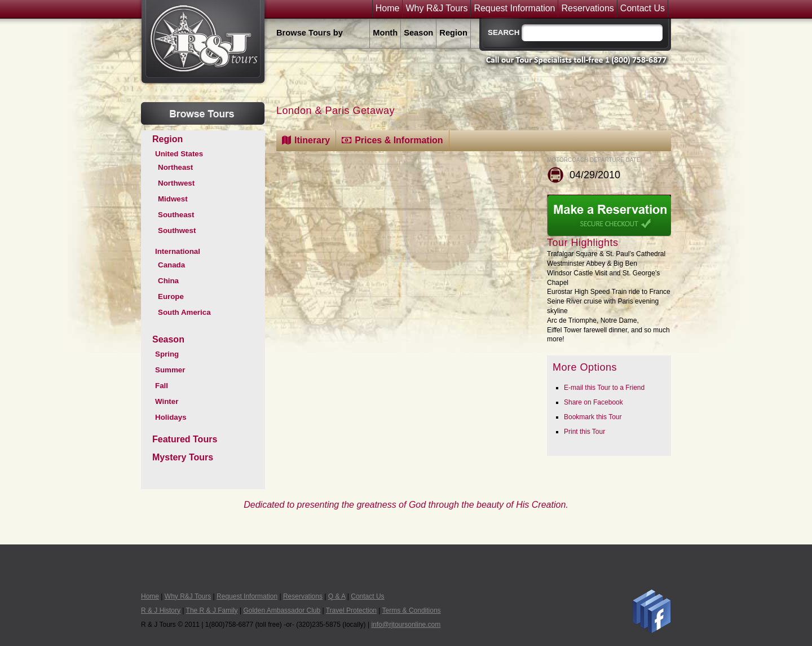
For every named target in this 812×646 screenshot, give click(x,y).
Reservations (587, 8)
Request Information (514, 8)
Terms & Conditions (412, 610)
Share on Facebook (593, 402)
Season (418, 33)
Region (453, 33)
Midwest (173, 199)
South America (184, 312)
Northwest (176, 183)
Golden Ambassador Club (282, 610)
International (178, 251)
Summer (170, 370)
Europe (171, 296)
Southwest (177, 230)
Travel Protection (351, 610)
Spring (167, 354)
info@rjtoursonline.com (406, 625)
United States (179, 154)
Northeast (175, 167)
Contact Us (643, 8)
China (168, 281)
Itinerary (312, 140)
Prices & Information (399, 140)
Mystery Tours (183, 457)
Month (385, 33)
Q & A (337, 596)
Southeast (176, 215)
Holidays (171, 417)
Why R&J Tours (436, 8)
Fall (162, 386)
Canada (171, 265)
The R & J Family (212, 610)
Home (388, 8)
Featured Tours (185, 439)
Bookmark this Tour (593, 417)
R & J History (161, 610)
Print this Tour (584, 432)
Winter (167, 401)
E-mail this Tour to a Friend (604, 388)
